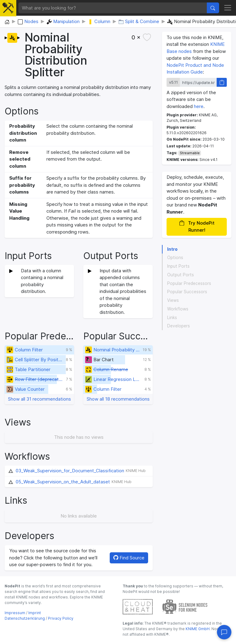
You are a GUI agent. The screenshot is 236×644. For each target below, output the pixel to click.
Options (175, 258)
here (199, 106)
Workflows (178, 309)
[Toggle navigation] (228, 8)
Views (173, 300)
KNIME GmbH (197, 629)
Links (172, 318)
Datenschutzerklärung (25, 618)
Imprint (35, 613)
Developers (179, 326)
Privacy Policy (61, 618)
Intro (172, 249)
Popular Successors (187, 292)
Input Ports (178, 266)
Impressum (15, 613)
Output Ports (181, 275)
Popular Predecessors (189, 283)
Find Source (129, 558)
